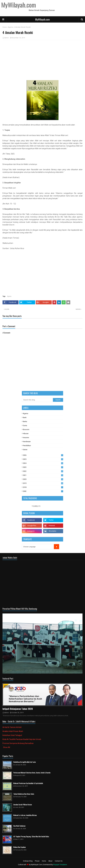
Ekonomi (26, 429)
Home (5, 27)
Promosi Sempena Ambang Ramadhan (18, 743)
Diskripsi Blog (28, 861)
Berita (25, 421)
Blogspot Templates (60, 865)
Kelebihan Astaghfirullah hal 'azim (25, 762)
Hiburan (26, 433)
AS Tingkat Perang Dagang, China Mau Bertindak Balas (31, 837)
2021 (43, 475)
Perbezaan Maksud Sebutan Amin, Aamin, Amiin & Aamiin (32, 773)
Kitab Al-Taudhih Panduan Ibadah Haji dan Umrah (22, 739)
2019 (43, 483)
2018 (43, 487)
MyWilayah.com (42, 19)
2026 (43, 455)
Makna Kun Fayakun (19, 847)
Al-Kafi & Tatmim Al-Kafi (12, 727)
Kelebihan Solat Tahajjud (12, 735)
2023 (43, 467)
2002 (43, 491)
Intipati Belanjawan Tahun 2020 (18, 709)
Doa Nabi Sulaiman (19, 826)
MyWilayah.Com (37, 865)
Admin (6, 38)
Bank (25, 417)
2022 (43, 471)
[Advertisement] (42, 60)
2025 (43, 459)
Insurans (26, 438)
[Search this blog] (37, 400)
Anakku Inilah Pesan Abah (13, 731)
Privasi (37, 861)
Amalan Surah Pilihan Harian (23, 805)
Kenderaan (27, 442)
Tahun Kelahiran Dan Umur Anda (24, 794)
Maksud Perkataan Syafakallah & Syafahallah (28, 783)
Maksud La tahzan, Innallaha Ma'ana (25, 815)
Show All (7, 747)
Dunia (25, 425)
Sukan (25, 450)
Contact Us (59, 861)
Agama (10, 27)
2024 (43, 463)
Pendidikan (27, 446)
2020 (43, 479)
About (50, 861)
